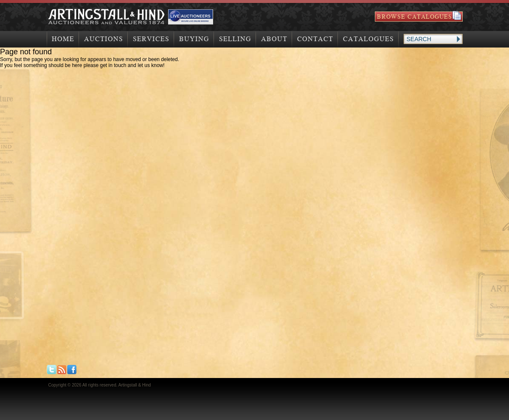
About (274, 39)
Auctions (104, 39)
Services (151, 39)
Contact (315, 39)
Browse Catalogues (415, 17)
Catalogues (368, 39)
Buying (194, 39)
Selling (235, 39)
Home (63, 39)
